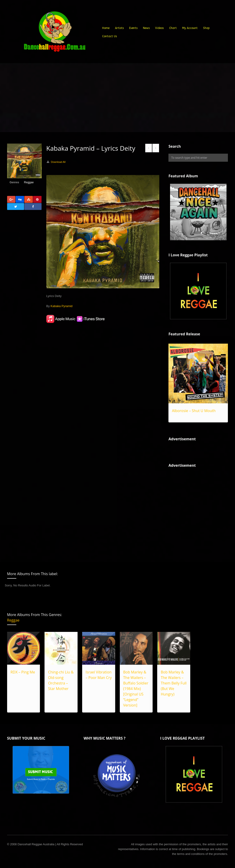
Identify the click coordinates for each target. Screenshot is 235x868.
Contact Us (109, 36)
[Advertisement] (117, 98)
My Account (190, 28)
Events (133, 28)
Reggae (29, 182)
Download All (58, 162)
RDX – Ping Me (23, 672)
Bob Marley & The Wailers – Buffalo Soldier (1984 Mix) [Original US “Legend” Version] (136, 689)
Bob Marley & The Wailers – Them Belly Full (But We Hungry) (173, 683)
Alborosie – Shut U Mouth (194, 411)
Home (106, 28)
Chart (173, 28)
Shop (206, 28)
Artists (119, 28)
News (146, 28)
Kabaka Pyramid (61, 306)
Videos (159, 28)
